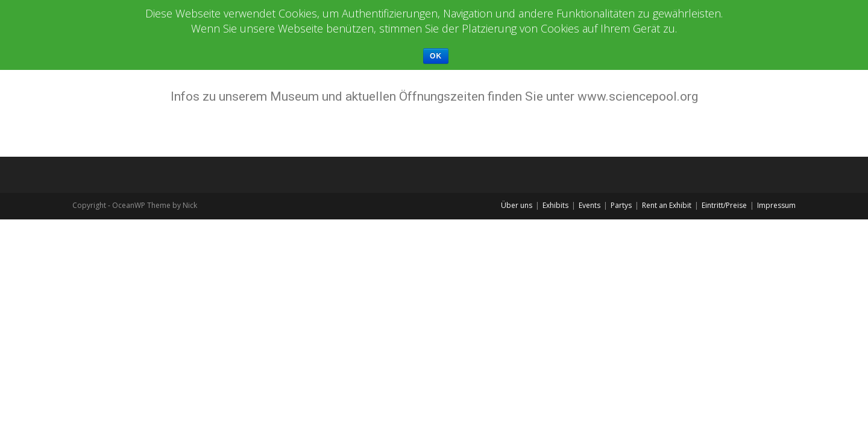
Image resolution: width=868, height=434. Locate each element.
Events (590, 205)
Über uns (517, 205)
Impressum (776, 205)
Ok (436, 56)
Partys (621, 205)
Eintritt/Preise (724, 205)
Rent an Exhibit (667, 205)
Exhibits (555, 205)
